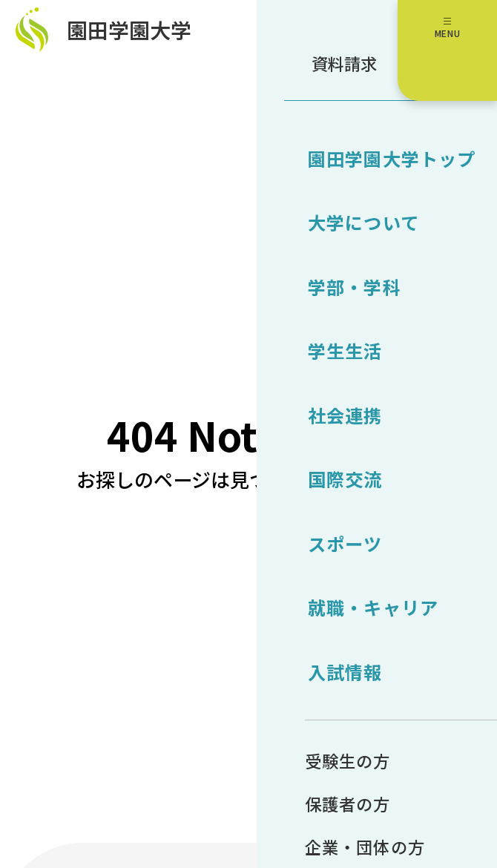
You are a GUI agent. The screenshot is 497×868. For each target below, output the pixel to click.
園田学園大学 (144, 36)
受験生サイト (458, 207)
